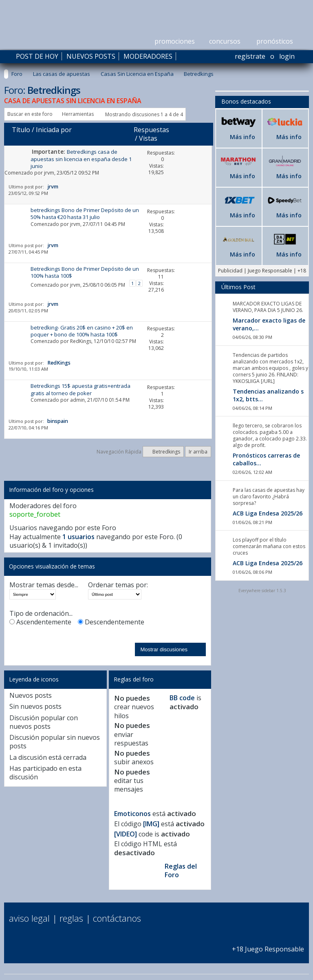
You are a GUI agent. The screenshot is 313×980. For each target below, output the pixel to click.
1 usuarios (78, 537)
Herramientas (78, 114)
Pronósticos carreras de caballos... (266, 459)
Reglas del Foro (181, 870)
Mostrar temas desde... (44, 585)
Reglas (71, 918)
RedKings (81, 341)
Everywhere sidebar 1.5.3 (262, 591)
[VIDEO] (126, 834)
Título (21, 130)
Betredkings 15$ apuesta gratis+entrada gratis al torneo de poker (80, 389)
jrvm (49, 173)
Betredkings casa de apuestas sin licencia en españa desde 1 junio (81, 159)
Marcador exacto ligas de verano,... (269, 324)
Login (287, 56)
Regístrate (250, 56)
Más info (242, 137)
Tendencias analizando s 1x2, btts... (268, 395)
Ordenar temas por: (118, 585)
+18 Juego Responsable (268, 945)
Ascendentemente (40, 622)
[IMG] (151, 824)
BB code (182, 698)
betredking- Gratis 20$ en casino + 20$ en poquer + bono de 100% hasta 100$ (82, 331)
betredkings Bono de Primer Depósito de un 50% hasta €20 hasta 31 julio (85, 213)
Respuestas (151, 130)
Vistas (148, 138)
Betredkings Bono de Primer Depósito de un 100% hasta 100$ (85, 272)
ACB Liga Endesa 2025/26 (268, 513)
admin (77, 400)
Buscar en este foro (30, 114)
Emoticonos (132, 814)
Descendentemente (111, 622)
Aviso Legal (29, 918)
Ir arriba (198, 452)
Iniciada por (54, 130)
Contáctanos (117, 918)
